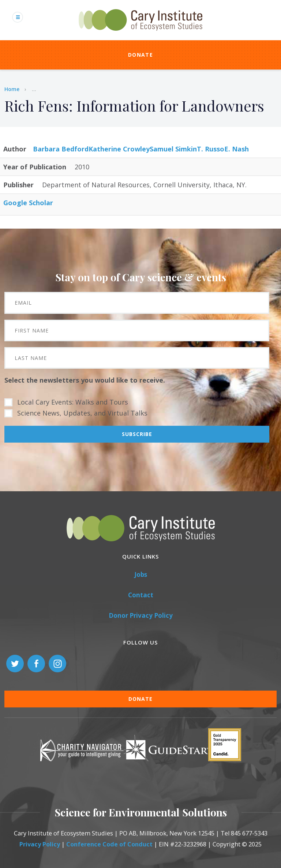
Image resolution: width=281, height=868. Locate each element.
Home (12, 89)
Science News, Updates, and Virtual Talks (82, 413)
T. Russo (211, 149)
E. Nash (237, 149)
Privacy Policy (40, 844)
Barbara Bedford (61, 149)
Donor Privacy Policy (141, 615)
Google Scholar (28, 203)
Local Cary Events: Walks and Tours (73, 402)
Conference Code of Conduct (109, 844)
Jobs (141, 574)
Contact (141, 595)
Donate (140, 55)
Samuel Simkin (173, 149)
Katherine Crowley (119, 149)
